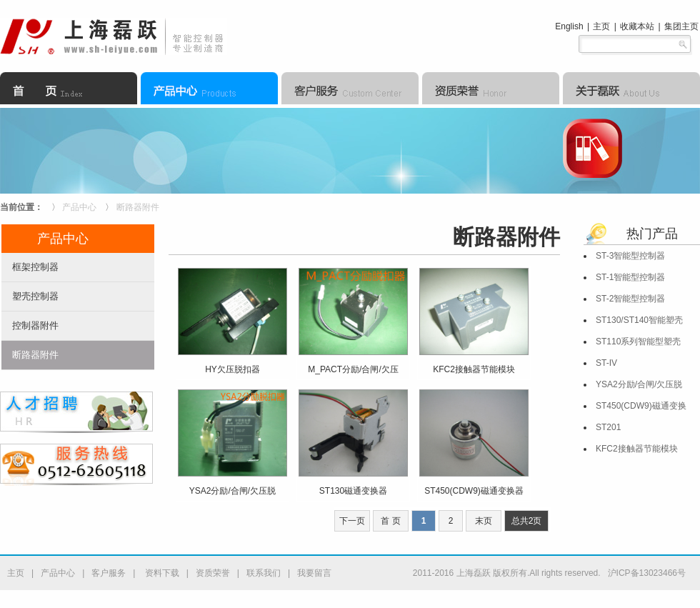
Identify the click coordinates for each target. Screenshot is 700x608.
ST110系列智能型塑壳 (638, 342)
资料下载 (160, 573)
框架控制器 (35, 267)
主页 (601, 26)
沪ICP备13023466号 (647, 573)
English (569, 26)
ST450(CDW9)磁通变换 (641, 406)
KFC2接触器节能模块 (637, 449)
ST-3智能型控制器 (630, 256)
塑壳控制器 (35, 296)
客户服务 (109, 573)
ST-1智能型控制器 (630, 277)
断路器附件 (138, 207)
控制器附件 (35, 325)
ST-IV (606, 363)
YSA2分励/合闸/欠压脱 (639, 384)
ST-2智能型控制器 (630, 299)
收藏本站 (637, 26)
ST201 (608, 427)
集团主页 (681, 26)
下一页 (352, 521)
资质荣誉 (213, 573)
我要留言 (314, 573)
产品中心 (79, 207)
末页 (484, 521)
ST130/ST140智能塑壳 (639, 320)
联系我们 (264, 573)
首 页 (390, 521)
